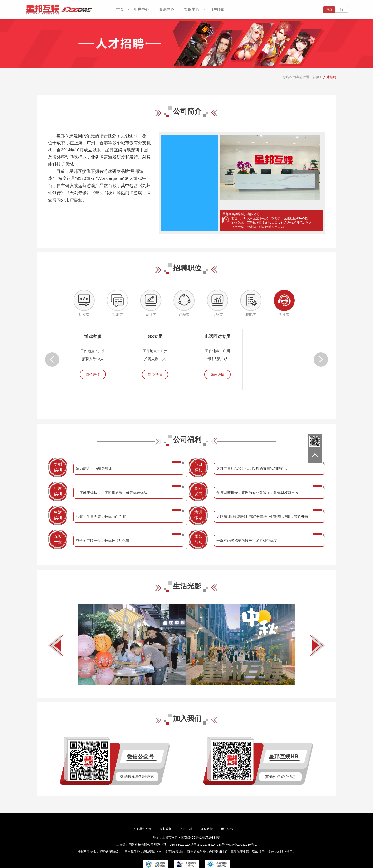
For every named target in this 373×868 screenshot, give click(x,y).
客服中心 (192, 9)
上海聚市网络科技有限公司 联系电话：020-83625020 (153, 845)
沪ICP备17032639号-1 (241, 845)
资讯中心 (167, 9)
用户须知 (217, 9)
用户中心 (141, 9)
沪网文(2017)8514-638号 (208, 845)
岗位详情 (93, 374)
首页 (120, 9)
